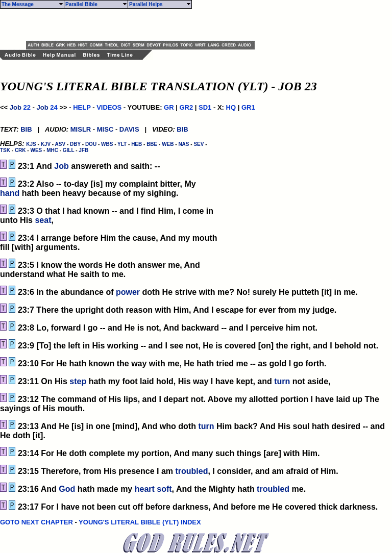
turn (282, 381)
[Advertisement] (145, 24)
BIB (26, 129)
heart (145, 489)
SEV (199, 144)
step (78, 381)
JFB (83, 150)
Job (16, 107)
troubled (191, 471)
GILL (69, 150)
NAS (183, 144)
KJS (31, 144)
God (67, 489)
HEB (137, 144)
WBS (107, 144)
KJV (46, 144)
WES (36, 150)
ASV (60, 144)
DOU (91, 144)
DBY (75, 144)
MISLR (81, 129)
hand (10, 193)
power (128, 292)
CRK (20, 150)
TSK (5, 150)
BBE (152, 144)
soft (164, 489)
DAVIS (129, 129)
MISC (105, 129)
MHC (52, 150)
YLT (122, 144)
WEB (168, 144)
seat (43, 220)
